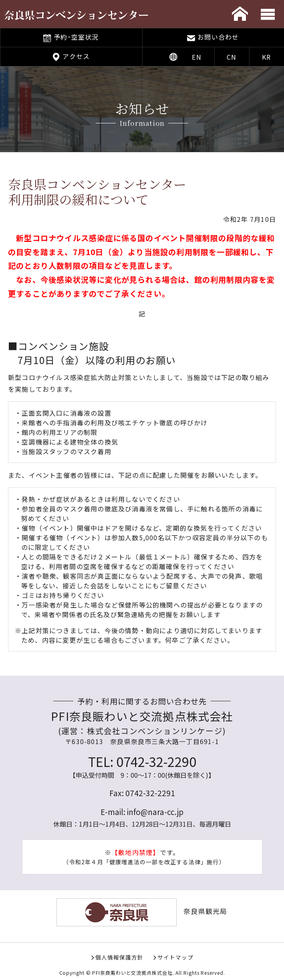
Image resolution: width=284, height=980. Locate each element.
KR (266, 57)
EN (196, 57)
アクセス (76, 56)
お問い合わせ (218, 37)
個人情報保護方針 (119, 957)
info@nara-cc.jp (155, 812)
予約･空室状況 (76, 37)
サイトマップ (175, 957)
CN (232, 57)
